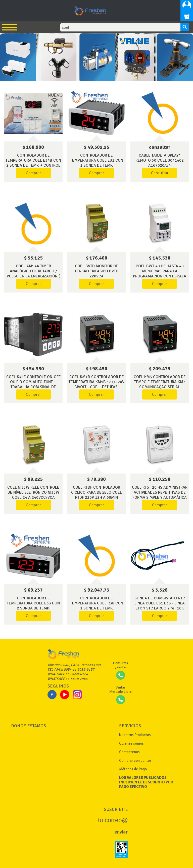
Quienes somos (131, 743)
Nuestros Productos (135, 735)
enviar (121, 832)
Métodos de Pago (133, 769)
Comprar (33, 173)
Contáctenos (129, 752)
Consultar (160, 173)
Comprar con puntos (135, 761)
